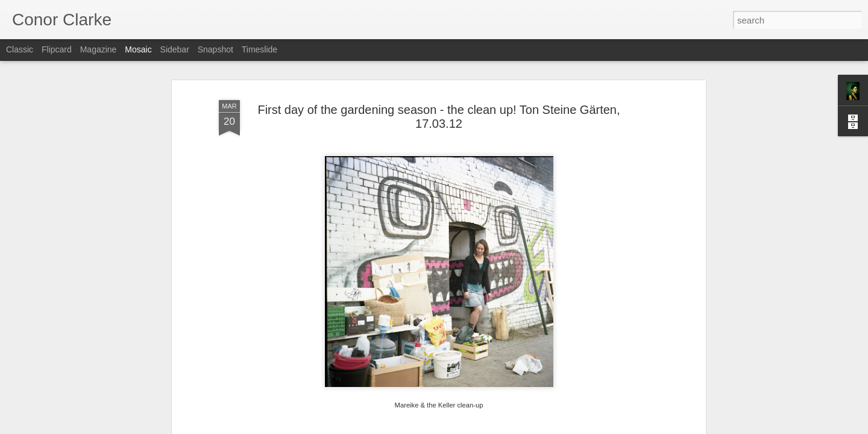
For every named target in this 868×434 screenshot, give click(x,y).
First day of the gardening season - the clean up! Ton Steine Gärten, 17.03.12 (439, 117)
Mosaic (138, 49)
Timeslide (259, 49)
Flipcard (57, 49)
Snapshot (215, 49)
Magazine (99, 49)
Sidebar (175, 49)
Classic (20, 49)
